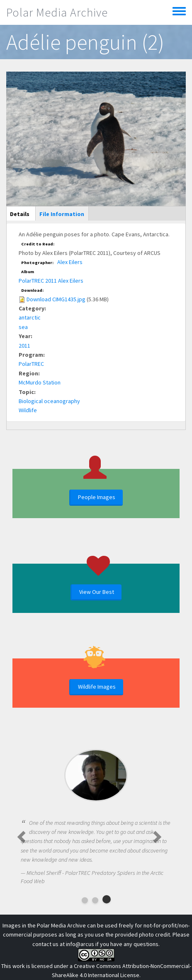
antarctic (30, 317)
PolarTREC (31, 364)
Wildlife (28, 410)
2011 (24, 346)
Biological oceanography (49, 401)
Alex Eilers (70, 262)
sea (23, 327)
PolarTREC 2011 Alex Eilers (51, 281)
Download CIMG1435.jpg (56, 299)
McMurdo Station (40, 382)
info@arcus (80, 944)
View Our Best (97, 592)
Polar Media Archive (57, 12)
